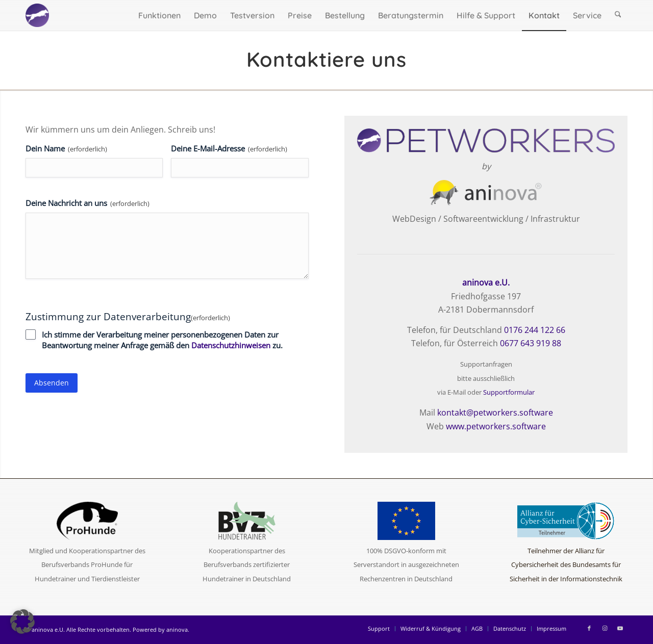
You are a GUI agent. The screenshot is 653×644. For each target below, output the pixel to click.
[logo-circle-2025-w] (37, 15)
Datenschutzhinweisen (231, 345)
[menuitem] (159, 15)
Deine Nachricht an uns (87, 203)
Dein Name (66, 149)
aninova (177, 629)
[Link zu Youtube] (620, 628)
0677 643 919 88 (531, 343)
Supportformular (509, 392)
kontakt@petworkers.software (495, 413)
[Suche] (618, 15)
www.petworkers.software (496, 426)
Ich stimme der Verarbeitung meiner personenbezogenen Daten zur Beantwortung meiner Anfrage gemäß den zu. (162, 340)
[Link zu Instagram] (605, 628)
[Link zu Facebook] (589, 628)
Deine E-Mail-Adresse (229, 149)
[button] (22, 622)
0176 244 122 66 (535, 330)
